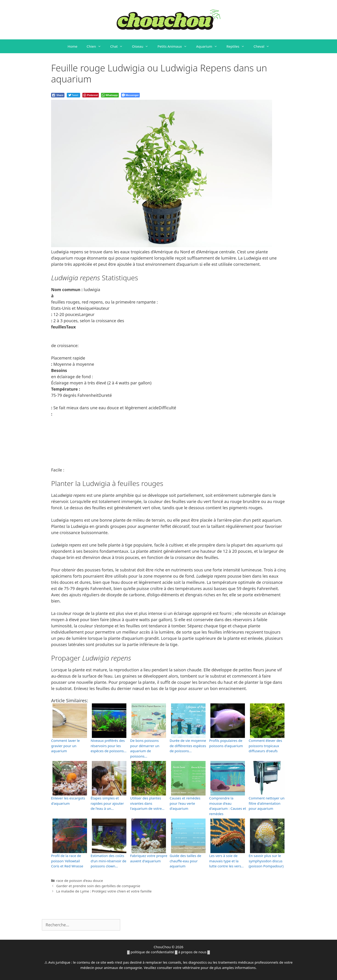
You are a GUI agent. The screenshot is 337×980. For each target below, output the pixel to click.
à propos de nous (192, 952)
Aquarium (209, 46)
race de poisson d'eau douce (80, 881)
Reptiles (238, 46)
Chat (119, 46)
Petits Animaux (174, 46)
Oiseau (142, 46)
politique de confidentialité (152, 952)
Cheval (264, 46)
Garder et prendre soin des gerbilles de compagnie (98, 886)
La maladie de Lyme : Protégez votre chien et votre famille (104, 891)
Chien (96, 46)
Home (73, 46)
